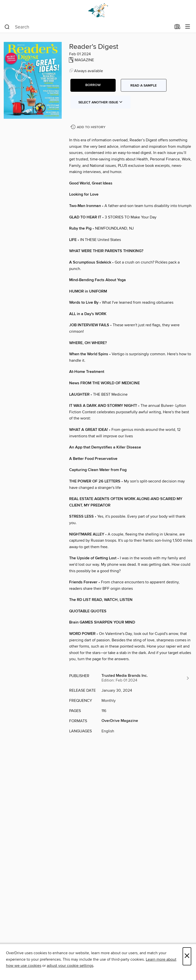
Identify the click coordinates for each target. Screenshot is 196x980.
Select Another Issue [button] (100, 102)
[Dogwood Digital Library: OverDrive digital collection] (98, 11)
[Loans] (177, 28)
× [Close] (187, 956)
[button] (93, 85)
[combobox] (88, 27)
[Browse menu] (188, 27)
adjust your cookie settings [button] (70, 966)
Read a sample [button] (144, 86)
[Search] (7, 27)
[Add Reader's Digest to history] (89, 127)
